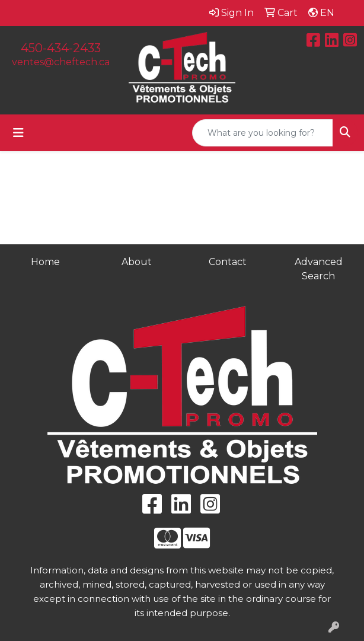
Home (45, 262)
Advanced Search (319, 269)
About (137, 262)
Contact (228, 262)
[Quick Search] (263, 133)
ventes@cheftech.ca (61, 62)
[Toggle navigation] (18, 133)
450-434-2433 (61, 48)
